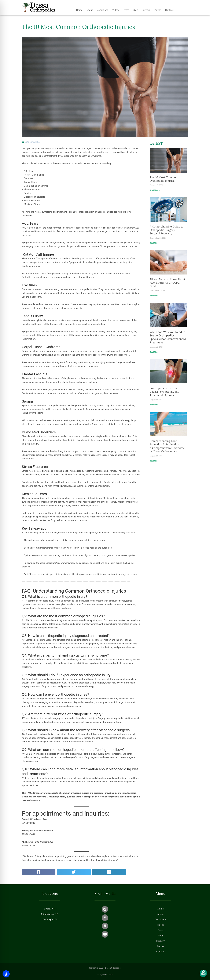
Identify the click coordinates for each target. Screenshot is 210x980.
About (90, 10)
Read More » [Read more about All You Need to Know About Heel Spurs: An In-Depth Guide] (155, 296)
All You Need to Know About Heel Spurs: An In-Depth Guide (167, 283)
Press (126, 10)
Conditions (103, 10)
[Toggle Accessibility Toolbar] (6, 974)
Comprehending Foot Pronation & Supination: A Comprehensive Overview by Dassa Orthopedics (167, 446)
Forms (158, 10)
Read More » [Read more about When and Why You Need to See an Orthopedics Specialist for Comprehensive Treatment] (155, 352)
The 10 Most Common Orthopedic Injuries (164, 179)
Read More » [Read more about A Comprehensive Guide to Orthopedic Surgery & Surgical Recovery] (155, 243)
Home (79, 10)
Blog (136, 10)
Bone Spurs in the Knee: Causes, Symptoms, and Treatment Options (165, 392)
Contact (169, 10)
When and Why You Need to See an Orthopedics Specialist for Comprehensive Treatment (168, 337)
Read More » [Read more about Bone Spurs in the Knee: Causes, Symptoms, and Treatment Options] (155, 405)
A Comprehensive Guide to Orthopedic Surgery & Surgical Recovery (167, 230)
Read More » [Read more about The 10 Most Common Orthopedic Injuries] (155, 190)
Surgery (146, 10)
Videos (116, 10)
